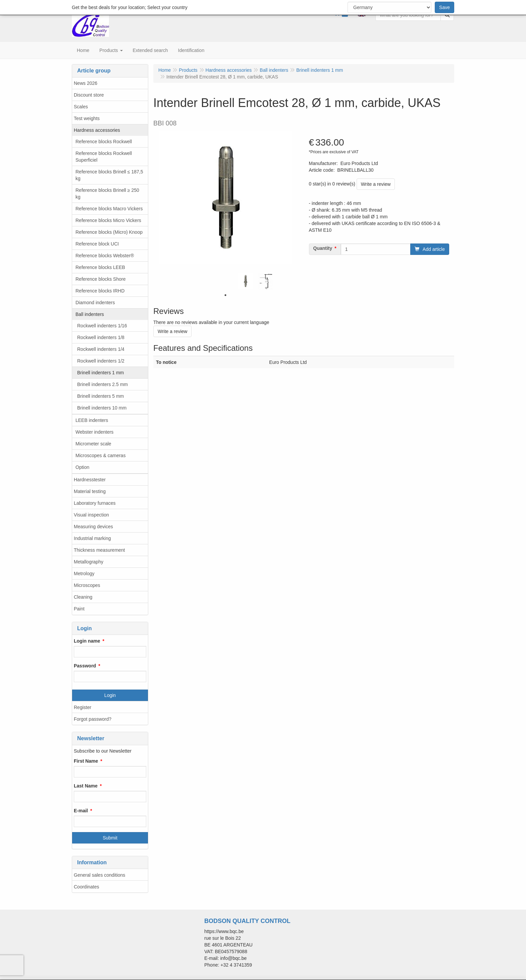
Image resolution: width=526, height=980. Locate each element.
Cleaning (83, 597)
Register (83, 707)
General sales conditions (99, 875)
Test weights (87, 118)
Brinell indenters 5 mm (100, 396)
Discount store (89, 95)
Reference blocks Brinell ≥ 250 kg (107, 194)
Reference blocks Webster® (105, 256)
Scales (81, 107)
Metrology (84, 574)
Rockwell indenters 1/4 (101, 349)
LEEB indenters (92, 420)
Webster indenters (94, 432)
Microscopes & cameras (100, 455)
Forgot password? (93, 719)
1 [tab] (225, 295)
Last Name (86, 786)
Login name (87, 641)
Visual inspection (91, 515)
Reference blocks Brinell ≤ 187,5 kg (109, 175)
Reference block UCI (97, 244)
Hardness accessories (97, 130)
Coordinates (87, 887)
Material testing (90, 491)
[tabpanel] (246, 281)
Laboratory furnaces (95, 503)
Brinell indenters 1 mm (100, 373)
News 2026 (86, 83)
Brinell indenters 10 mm (102, 408)
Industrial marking (92, 538)
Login (110, 695)
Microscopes (87, 585)
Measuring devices (93, 527)
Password (85, 666)
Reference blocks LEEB (100, 267)
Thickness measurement (99, 550)
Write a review (376, 184)
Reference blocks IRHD (100, 291)
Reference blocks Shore (100, 279)
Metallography (89, 562)
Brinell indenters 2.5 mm (102, 384)
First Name (86, 761)
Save (444, 7)
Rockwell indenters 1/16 (102, 326)
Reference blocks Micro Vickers (108, 220)
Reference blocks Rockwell (104, 142)
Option (82, 467)
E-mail (81, 811)
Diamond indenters (95, 303)
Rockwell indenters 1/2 (101, 361)
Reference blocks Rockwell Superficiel (104, 157)
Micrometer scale (93, 444)
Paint (79, 609)
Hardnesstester (90, 480)
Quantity (323, 248)
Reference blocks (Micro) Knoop (109, 232)
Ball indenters (90, 314)
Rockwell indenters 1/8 (101, 337)
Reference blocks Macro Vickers (109, 209)
